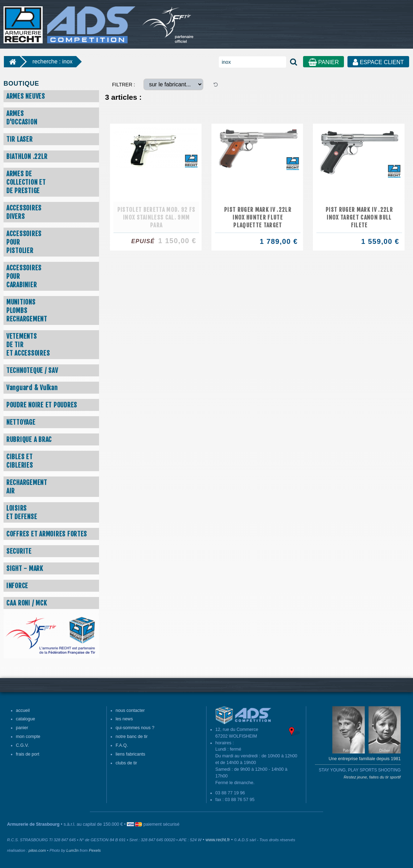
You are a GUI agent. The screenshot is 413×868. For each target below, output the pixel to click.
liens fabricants (130, 754)
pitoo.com (37, 850)
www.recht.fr (218, 840)
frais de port (28, 754)
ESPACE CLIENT (378, 62)
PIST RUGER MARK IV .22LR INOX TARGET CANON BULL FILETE (359, 217)
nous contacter (130, 710)
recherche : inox (53, 61)
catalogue (26, 719)
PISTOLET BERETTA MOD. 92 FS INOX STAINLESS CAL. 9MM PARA (156, 217)
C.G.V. (22, 745)
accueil (23, 710)
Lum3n (72, 850)
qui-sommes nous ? (135, 728)
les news (124, 719)
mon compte (28, 737)
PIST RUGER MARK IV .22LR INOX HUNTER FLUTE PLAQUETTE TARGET (258, 217)
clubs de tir (126, 763)
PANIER (324, 62)
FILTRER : (124, 85)
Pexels (95, 850)
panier (22, 728)
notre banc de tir (132, 737)
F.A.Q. (122, 745)
